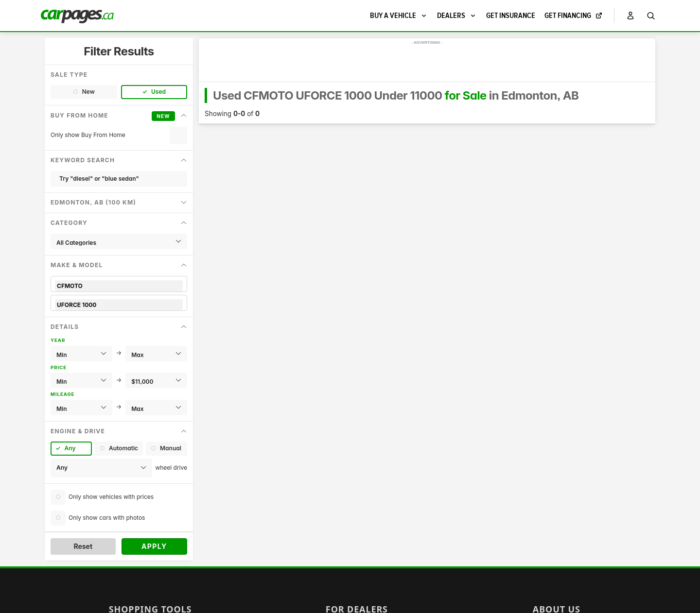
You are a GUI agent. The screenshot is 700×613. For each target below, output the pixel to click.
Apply (154, 546)
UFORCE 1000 (119, 305)
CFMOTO (119, 286)
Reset (83, 546)
